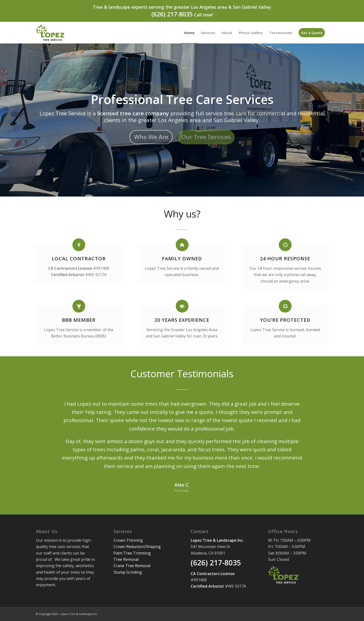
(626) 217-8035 (172, 14)
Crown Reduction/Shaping (137, 547)
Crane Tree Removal (132, 566)
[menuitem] (189, 33)
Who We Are (151, 135)
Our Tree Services (206, 135)
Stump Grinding (128, 572)
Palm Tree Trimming (132, 553)
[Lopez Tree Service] (50, 33)
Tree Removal (126, 559)
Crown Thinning (128, 540)
